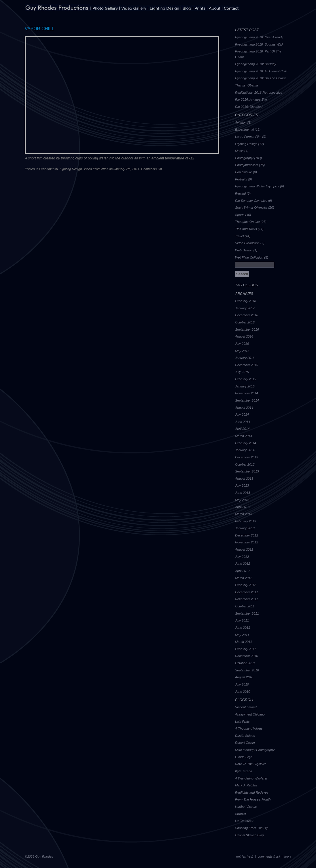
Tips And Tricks (246, 229)
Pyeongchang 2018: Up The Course (261, 78)
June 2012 (243, 564)
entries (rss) (245, 856)
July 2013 (242, 485)
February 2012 (246, 585)
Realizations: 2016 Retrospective (259, 93)
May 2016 (242, 351)
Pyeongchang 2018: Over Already (259, 37)
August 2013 (244, 479)
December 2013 (247, 457)
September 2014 (247, 400)
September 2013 (247, 471)
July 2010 (242, 684)
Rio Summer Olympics (251, 201)
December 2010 (247, 656)
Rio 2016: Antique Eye (251, 99)
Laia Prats (242, 722)
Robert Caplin (245, 743)
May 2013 (242, 500)
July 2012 (242, 557)
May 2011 (242, 635)
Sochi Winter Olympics (251, 208)
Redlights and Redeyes (252, 792)
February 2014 (246, 443)
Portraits (241, 179)
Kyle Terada (244, 771)
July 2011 (242, 620)
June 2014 (243, 422)
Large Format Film (248, 137)
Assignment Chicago (250, 714)
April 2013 (242, 507)
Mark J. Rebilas (246, 785)
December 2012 (247, 535)
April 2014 (242, 429)
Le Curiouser (244, 821)
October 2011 (245, 606)
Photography (244, 158)
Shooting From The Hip (252, 828)
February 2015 (246, 379)
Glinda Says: (244, 757)
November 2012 (247, 542)
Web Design (244, 250)
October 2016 (245, 322)
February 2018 (246, 301)
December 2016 (247, 315)
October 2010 (245, 663)
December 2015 (247, 365)
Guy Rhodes (44, 856)
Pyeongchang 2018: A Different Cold (261, 71)
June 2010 (243, 692)
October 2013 (245, 464)
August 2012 (244, 549)
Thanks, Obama (247, 85)
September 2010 (247, 670)
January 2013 (245, 528)
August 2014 (244, 408)
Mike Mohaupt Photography (255, 750)
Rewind (240, 193)
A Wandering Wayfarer (251, 778)
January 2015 (245, 386)
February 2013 (246, 521)
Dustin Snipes (245, 736)
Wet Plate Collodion (249, 257)
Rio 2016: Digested (249, 107)
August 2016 (244, 336)
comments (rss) (269, 856)
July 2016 (242, 344)
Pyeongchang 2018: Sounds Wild (259, 44)
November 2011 (247, 599)
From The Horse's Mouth (253, 799)
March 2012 (244, 578)
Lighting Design (71, 169)
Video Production (96, 169)
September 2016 (247, 329)
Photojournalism (247, 165)
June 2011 (243, 628)
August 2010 (244, 677)
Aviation (241, 123)
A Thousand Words (249, 728)
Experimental (49, 169)
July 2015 (242, 372)
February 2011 (246, 649)
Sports (240, 215)
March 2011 (244, 642)
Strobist (241, 814)
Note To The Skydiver (250, 764)
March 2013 (244, 514)
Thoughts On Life (247, 222)
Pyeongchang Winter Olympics (257, 186)
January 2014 (245, 450)
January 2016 (245, 358)
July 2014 (242, 415)
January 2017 (245, 308)
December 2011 (247, 592)
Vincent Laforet (246, 707)
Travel (239, 236)
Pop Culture (244, 172)
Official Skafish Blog (249, 835)
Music (239, 151)
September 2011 (247, 613)
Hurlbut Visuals (246, 807)
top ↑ (288, 856)
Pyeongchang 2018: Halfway (256, 64)
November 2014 (247, 393)
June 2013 (243, 493)
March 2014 (244, 436)
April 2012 (242, 571)
